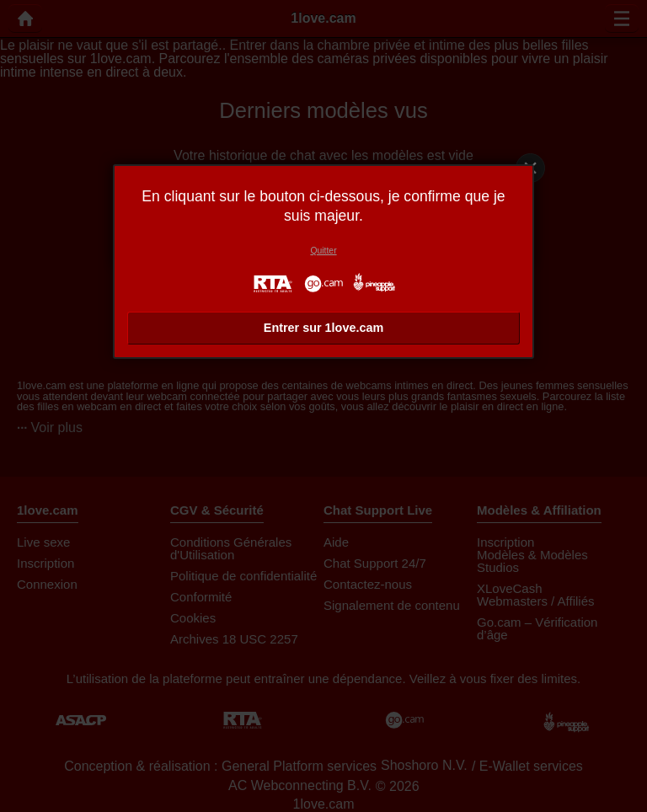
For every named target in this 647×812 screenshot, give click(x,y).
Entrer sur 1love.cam (323, 328)
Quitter (323, 251)
